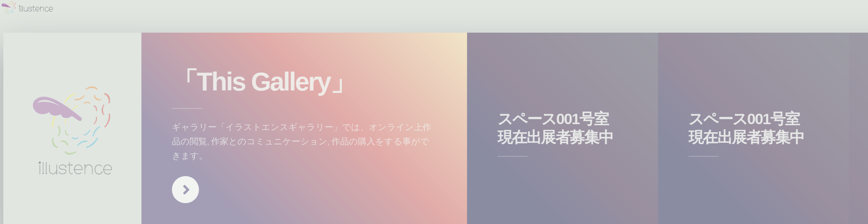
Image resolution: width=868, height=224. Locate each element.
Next (189, 190)
